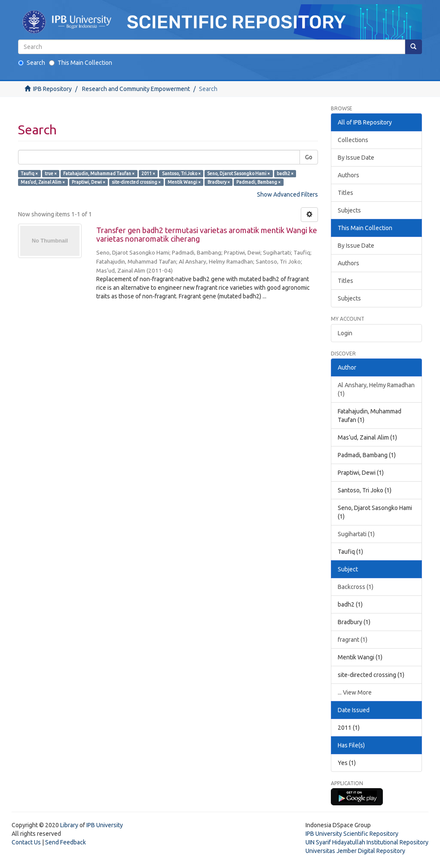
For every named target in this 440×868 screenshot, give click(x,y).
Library (69, 825)
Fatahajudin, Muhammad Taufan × (99, 173)
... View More (355, 692)
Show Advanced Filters (287, 194)
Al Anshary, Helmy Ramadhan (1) (376, 389)
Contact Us (26, 842)
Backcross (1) (356, 587)
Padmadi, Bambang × (258, 182)
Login (345, 333)
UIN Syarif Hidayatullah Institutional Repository (367, 842)
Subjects (349, 210)
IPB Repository (52, 89)
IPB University (105, 825)
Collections (353, 140)
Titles (345, 193)
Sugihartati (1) (356, 534)
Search (32, 63)
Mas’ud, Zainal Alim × (43, 182)
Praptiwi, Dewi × (89, 182)
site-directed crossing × (136, 182)
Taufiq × (29, 173)
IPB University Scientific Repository (352, 834)
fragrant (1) (353, 640)
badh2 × (285, 173)
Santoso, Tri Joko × (181, 173)
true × (51, 173)
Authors (348, 175)
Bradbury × (219, 182)
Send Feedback (66, 842)
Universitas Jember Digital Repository (355, 851)
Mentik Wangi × (184, 182)
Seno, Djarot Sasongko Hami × (238, 173)
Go (309, 157)
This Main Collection (81, 63)
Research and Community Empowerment (136, 89)
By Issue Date (356, 158)
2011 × (148, 173)
